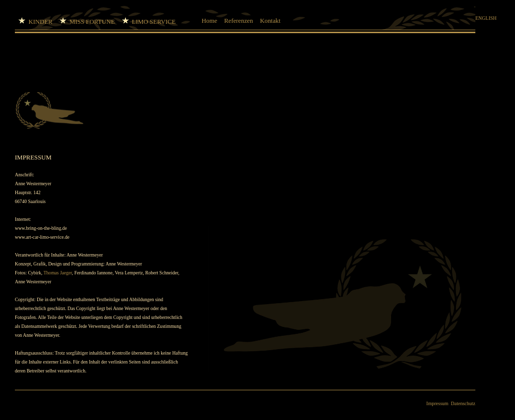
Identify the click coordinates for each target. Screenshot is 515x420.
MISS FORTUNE (87, 21)
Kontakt (270, 21)
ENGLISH (486, 18)
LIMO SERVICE (158, 21)
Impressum (437, 403)
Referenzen (238, 21)
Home (209, 21)
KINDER (35, 21)
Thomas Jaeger (58, 273)
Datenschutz (463, 403)
